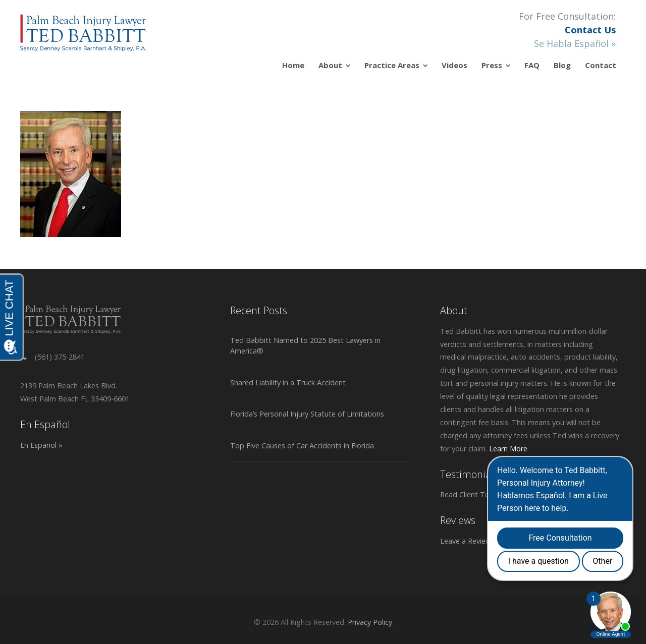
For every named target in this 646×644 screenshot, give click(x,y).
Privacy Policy (370, 622)
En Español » (41, 445)
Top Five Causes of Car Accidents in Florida (302, 446)
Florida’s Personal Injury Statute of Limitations (307, 414)
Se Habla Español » (575, 43)
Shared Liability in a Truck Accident (288, 383)
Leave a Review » (469, 541)
